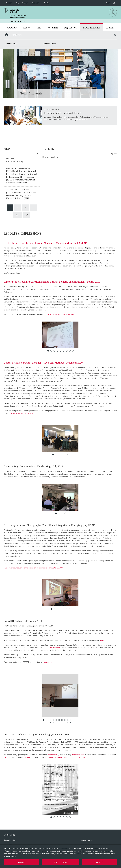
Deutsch (9, 3)
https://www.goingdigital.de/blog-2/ (62, 314)
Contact (47, 3)
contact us (48, 662)
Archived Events (50, 44)
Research (53, 28)
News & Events (92, 28)
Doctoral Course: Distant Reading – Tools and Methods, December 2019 (43, 363)
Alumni (110, 28)
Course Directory (10, 840)
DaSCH (8, 757)
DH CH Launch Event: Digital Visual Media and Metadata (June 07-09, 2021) (45, 243)
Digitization (70, 28)
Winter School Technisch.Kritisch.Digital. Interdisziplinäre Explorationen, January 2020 (52, 282)
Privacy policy (10, 856)
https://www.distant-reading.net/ (23, 413)
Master (27, 28)
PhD (39, 28)
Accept (100, 862)
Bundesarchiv (53, 755)
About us (12, 28)
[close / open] (115, 35)
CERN (28, 757)
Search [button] (111, 3)
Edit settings (60, 862)
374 (18, 215)
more (102, 640)
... (33, 207)
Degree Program (22, 3)
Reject (22, 862)
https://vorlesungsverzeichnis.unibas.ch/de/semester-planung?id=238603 (34, 568)
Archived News (11, 44)
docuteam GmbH (78, 755)
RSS (114, 154)
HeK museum (55, 648)
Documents (36, 3)
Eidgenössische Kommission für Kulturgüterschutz (66, 757)
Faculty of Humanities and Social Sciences (18, 16)
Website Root (7, 34)
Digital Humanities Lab (18, 21)
